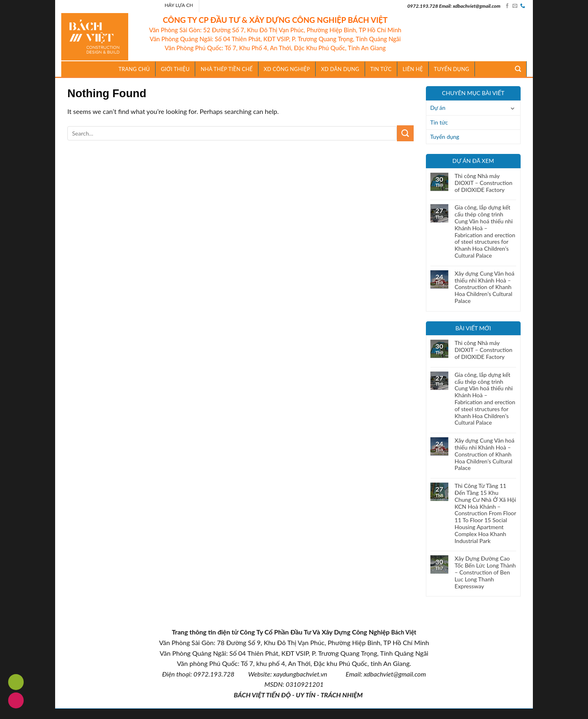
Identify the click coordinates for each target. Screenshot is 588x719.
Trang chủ (134, 69)
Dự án (438, 108)
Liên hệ (413, 69)
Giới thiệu (175, 69)
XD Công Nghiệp (287, 69)
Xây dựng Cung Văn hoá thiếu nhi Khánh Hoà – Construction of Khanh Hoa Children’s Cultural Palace (484, 287)
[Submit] (405, 133)
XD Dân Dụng (340, 69)
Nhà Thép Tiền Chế (226, 69)
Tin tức (439, 122)
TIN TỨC (381, 69)
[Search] (518, 69)
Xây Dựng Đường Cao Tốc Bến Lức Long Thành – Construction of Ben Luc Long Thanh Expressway (485, 572)
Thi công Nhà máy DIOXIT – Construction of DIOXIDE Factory (483, 183)
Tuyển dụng (452, 69)
